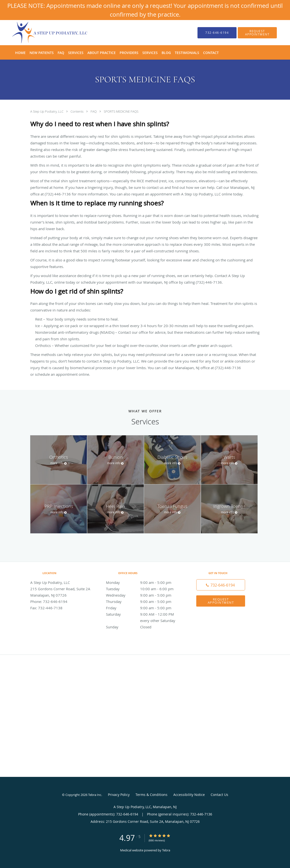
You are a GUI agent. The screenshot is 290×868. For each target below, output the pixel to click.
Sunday (144, 627)
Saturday (144, 614)
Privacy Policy (119, 795)
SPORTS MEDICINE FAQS (121, 111)
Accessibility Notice (189, 795)
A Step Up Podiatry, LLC (47, 111)
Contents (77, 111)
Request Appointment (221, 601)
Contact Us (219, 795)
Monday (144, 582)
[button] (257, 33)
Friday (144, 608)
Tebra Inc (95, 795)
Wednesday (144, 595)
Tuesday (144, 589)
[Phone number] (221, 585)
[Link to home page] (42, 33)
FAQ (94, 111)
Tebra (166, 850)
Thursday (144, 601)
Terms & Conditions (151, 795)
